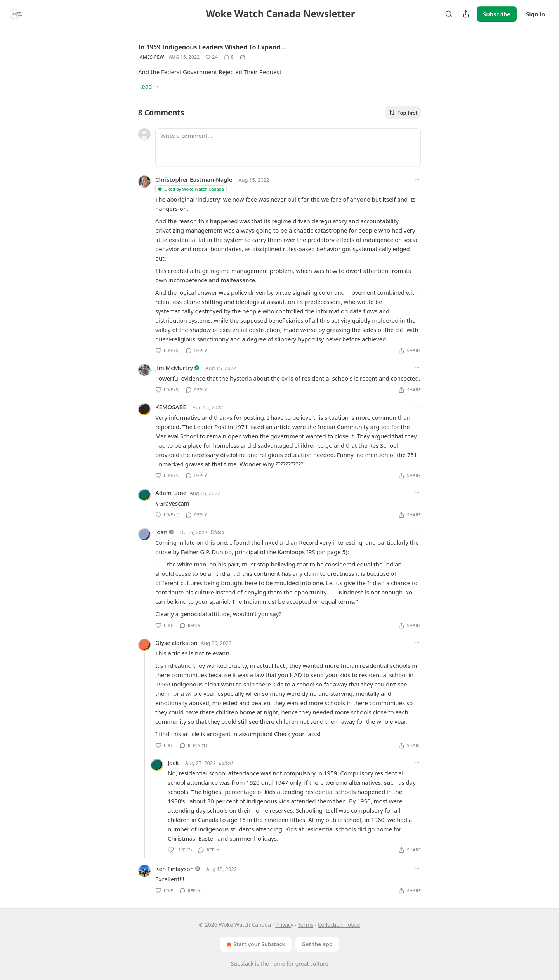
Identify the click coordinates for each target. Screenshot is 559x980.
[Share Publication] (466, 14)
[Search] (449, 14)
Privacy (284, 925)
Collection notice (339, 925)
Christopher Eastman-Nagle (194, 179)
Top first (403, 113)
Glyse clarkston (176, 643)
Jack (173, 763)
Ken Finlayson (174, 869)
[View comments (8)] (229, 57)
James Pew (151, 57)
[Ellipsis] (417, 179)
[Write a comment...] (288, 147)
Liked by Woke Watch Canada (191, 189)
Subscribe (497, 14)
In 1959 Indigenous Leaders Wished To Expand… (212, 47)
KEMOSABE (171, 407)
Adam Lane (171, 493)
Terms (306, 925)
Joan (161, 532)
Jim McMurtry (174, 368)
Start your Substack (255, 944)
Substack (242, 963)
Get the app (317, 944)
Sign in (536, 14)
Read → (149, 86)
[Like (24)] (212, 57)
